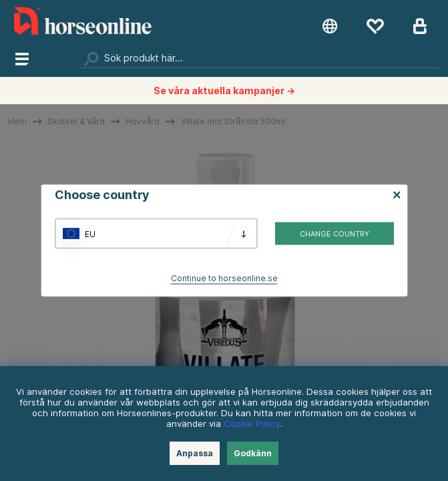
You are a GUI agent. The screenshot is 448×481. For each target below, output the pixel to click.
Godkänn (253, 453)
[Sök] (260, 58)
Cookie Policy (252, 424)
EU (90, 233)
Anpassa (195, 453)
